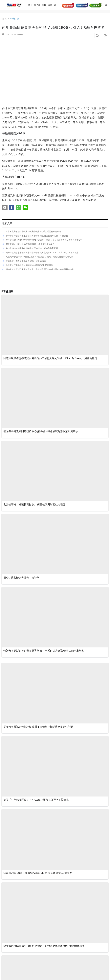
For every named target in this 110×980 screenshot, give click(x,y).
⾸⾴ (4, 19)
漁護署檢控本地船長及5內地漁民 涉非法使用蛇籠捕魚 (29, 205)
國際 (51, 5)
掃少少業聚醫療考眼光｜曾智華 (21, 518)
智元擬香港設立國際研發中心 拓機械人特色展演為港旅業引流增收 (41, 371)
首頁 (31, 5)
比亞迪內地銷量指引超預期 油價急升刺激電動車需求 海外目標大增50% (44, 886)
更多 (55, 974)
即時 (45, 5)
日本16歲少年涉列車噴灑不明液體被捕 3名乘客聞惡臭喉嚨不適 (33, 172)
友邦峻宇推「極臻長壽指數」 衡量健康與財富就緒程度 (34, 445)
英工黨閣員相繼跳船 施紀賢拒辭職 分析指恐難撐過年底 (30, 184)
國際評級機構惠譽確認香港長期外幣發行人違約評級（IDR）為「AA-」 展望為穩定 (42, 193)
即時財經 (14, 19)
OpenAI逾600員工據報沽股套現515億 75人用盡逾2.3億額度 (38, 813)
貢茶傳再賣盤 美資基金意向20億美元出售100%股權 (33, 959)
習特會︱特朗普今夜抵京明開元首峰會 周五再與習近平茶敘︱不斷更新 (37, 176)
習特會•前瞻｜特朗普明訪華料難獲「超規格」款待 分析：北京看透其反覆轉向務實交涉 (44, 180)
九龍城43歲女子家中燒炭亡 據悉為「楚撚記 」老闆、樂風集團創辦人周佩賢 (39, 197)
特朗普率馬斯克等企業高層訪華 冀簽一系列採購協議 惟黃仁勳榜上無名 (44, 591)
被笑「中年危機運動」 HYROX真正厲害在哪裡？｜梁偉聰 (36, 740)
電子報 (38, 5)
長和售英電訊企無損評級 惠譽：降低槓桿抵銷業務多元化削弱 (38, 667)
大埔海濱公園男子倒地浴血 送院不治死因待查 (26, 201)
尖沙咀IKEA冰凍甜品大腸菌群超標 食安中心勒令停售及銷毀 (32, 188)
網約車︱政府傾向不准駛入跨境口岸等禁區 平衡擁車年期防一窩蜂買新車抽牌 (40, 209)
